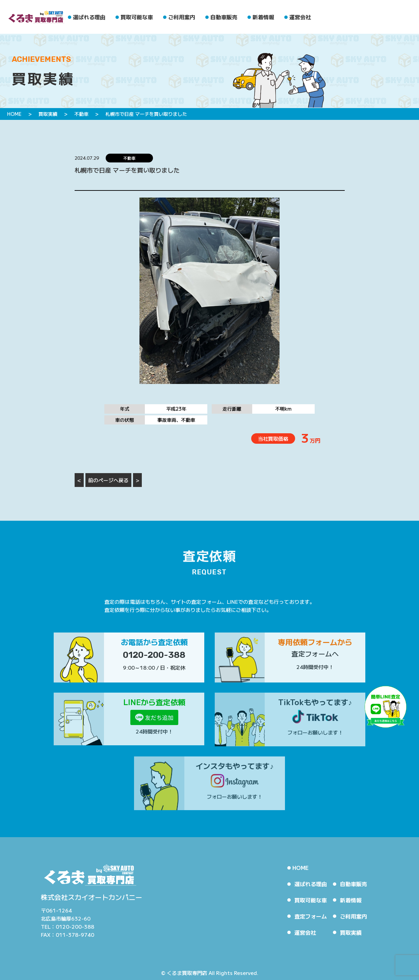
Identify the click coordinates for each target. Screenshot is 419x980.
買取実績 (351, 932)
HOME (300, 868)
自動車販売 (224, 17)
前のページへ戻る (108, 480)
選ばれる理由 (89, 17)
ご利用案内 (182, 17)
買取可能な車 (137, 17)
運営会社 (300, 17)
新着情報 (263, 17)
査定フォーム (311, 916)
